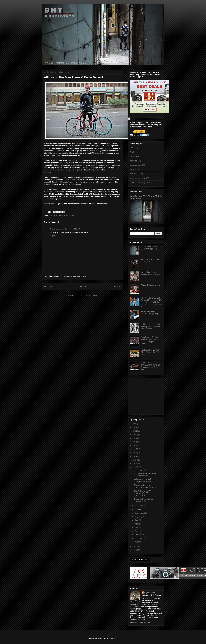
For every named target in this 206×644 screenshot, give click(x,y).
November (139, 506)
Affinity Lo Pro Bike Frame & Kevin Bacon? (145, 475)
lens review (134, 174)
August (138, 517)
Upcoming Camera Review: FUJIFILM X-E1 (145, 486)
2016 (135, 453)
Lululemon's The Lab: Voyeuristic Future (143, 480)
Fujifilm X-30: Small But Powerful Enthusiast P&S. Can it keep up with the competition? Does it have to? (151, 302)
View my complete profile (140, 622)
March (138, 535)
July (137, 520)
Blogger (116, 639)
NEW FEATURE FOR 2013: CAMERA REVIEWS (143, 493)
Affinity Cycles (82, 192)
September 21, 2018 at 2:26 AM (68, 229)
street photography (137, 178)
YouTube (133, 161)
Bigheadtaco (150, 593)
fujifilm (132, 169)
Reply (52, 236)
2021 (135, 435)
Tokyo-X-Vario (135, 156)
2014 (135, 460)
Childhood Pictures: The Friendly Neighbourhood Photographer (150, 326)
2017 (135, 449)
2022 (135, 431)
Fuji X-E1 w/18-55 (61, 216)
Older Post (116, 287)
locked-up (77, 143)
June (137, 524)
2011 (135, 546)
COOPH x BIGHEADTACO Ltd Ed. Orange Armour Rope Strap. (150, 366)
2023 (135, 427)
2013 (135, 463)
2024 (135, 424)
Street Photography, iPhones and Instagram (150, 273)
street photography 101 (139, 183)
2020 (135, 438)
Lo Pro (56, 192)
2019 (135, 442)
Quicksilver (77, 165)
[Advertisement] (146, 396)
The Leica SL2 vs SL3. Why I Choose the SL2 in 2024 (151, 352)
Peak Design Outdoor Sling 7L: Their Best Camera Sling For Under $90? (151, 340)
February (139, 538)
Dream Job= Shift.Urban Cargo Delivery (144, 500)
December (139, 470)
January (138, 542)
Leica (132, 148)
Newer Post (49, 287)
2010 (135, 550)
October (138, 509)
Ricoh (132, 152)
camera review (136, 165)
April (137, 531)
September (139, 513)
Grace (53, 229)
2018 (135, 445)
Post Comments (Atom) (88, 295)
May (137, 527)
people (71, 216)
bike (51, 216)
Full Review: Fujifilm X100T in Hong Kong (149, 313)
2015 (135, 456)
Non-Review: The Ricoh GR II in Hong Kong (150, 248)
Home (83, 287)
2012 (135, 467)
